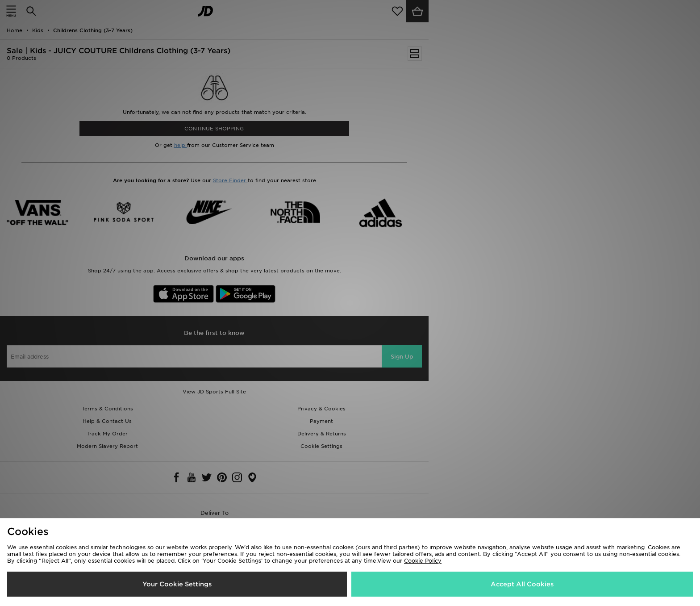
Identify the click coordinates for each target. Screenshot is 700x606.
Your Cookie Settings (177, 584)
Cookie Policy (423, 561)
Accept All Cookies (522, 584)
